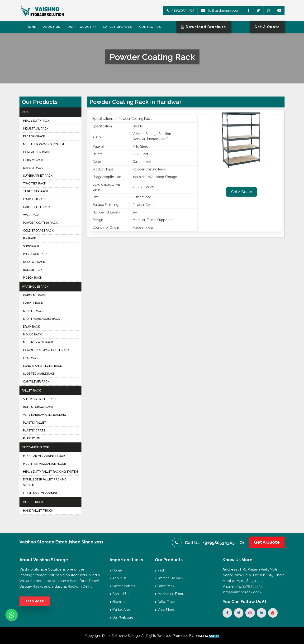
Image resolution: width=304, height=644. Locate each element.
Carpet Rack (33, 303)
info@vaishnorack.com (221, 10)
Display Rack (33, 168)
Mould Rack (32, 334)
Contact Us (150, 27)
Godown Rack (34, 262)
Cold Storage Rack (38, 231)
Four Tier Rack (35, 199)
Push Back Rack (35, 254)
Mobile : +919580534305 (242, 581)
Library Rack (33, 160)
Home (31, 27)
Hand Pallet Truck (38, 511)
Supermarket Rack (38, 176)
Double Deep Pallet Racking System (45, 482)
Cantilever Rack (36, 382)
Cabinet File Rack (37, 207)
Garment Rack (34, 295)
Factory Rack (34, 136)
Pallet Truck (33, 502)
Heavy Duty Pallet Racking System (50, 472)
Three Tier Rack (36, 191)
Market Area (120, 610)
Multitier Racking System (43, 144)
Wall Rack (31, 215)
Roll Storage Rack (38, 407)
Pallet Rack (31, 391)
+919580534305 (180, 10)
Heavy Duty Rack (36, 121)
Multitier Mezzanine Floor (45, 464)
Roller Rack (33, 270)
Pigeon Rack (33, 278)
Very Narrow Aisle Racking (45, 415)
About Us (52, 27)
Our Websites (121, 617)
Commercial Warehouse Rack (46, 350)
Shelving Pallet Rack (40, 399)
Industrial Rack (36, 129)
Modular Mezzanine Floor (44, 456)
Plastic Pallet (35, 423)
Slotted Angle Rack (39, 374)
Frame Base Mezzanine (40, 493)
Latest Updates (118, 27)
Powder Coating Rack (40, 223)
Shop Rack (31, 246)
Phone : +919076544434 (243, 586)
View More (164, 610)
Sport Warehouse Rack (41, 319)
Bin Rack (30, 238)
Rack (26, 112)
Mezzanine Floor (35, 447)
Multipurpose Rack (38, 342)
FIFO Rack (30, 358)
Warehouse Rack (35, 287)
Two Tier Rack (35, 184)
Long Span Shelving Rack (43, 366)
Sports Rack (33, 311)
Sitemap (117, 602)
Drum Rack (31, 327)
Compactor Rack (36, 152)
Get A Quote (242, 192)
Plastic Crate (34, 431)
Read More (35, 601)
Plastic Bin (32, 438)
